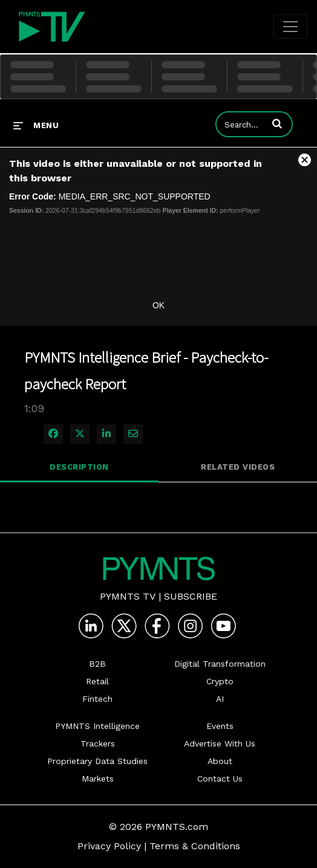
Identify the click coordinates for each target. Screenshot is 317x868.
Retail (97, 681)
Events (220, 726)
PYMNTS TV (128, 596)
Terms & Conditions (195, 846)
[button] (277, 123)
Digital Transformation (220, 664)
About (220, 761)
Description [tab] (79, 467)
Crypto (220, 681)
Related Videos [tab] (238, 467)
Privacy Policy (109, 846)
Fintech (97, 699)
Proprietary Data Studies (97, 761)
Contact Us (220, 779)
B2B (97, 664)
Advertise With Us (220, 743)
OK (158, 305)
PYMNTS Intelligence (97, 726)
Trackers (98, 743)
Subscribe (191, 596)
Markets (98, 779)
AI (220, 699)
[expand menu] (36, 125)
